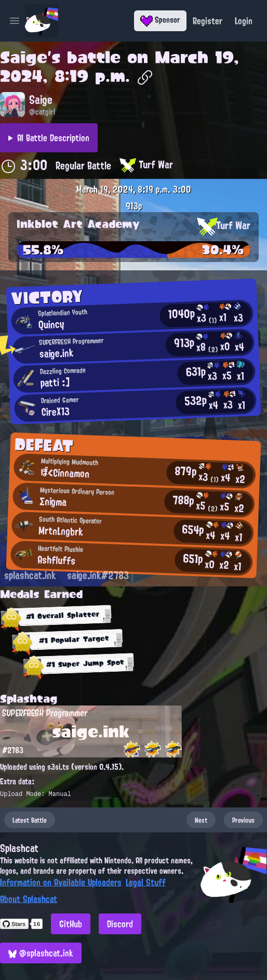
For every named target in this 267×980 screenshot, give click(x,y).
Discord (120, 924)
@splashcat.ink (41, 953)
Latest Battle (30, 820)
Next (201, 820)
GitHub (71, 924)
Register (208, 21)
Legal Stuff (146, 882)
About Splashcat (29, 899)
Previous (243, 820)
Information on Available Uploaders (61, 882)
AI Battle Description (53, 138)
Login (244, 21)
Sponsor (160, 20)
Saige (24, 57)
